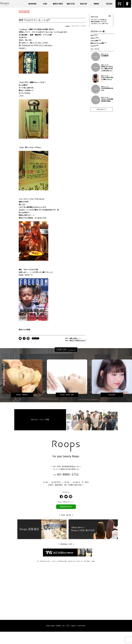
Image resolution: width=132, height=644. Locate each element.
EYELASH (109, 4)
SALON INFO (32, 4)
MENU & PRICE (58, 4)
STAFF (45, 4)
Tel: (66, 473)
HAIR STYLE (71, 4)
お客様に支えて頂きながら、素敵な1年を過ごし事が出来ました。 (107, 68)
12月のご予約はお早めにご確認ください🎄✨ (107, 79)
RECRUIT (101, 109)
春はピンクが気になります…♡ (78, 339)
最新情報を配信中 (66, 505)
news (92, 35)
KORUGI (96, 4)
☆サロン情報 (94, 40)
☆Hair (93, 38)
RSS (110, 16)
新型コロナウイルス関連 (97, 43)
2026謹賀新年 (105, 56)
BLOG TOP (84, 4)
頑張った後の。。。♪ (75, 337)
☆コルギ (93, 46)
